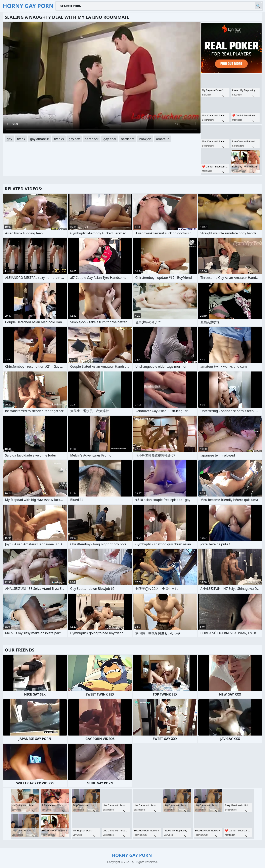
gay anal (110, 139)
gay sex (74, 139)
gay (10, 139)
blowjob (145, 139)
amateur (163, 139)
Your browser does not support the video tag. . (102, 78)
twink (21, 139)
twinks (59, 139)
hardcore (128, 139)
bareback (92, 139)
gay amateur (39, 139)
